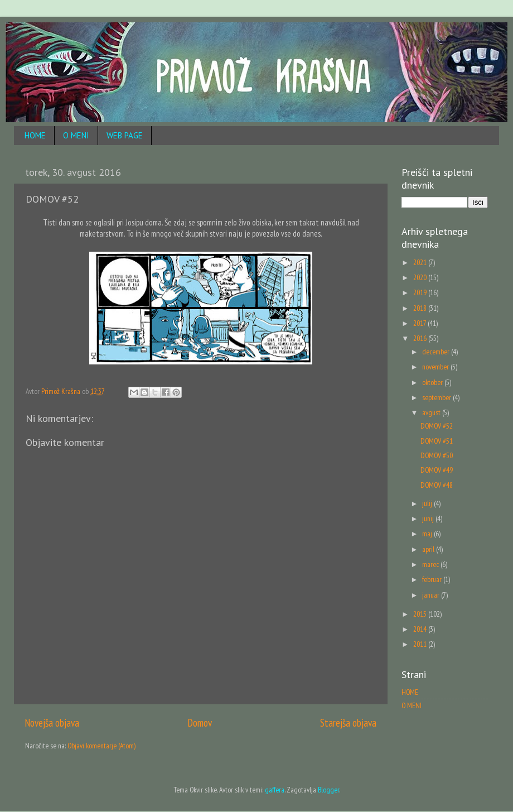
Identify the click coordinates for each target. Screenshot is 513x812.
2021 (421, 262)
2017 (420, 323)
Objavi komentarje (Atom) (101, 746)
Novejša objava (52, 723)
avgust (432, 412)
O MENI (76, 135)
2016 (421, 338)
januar (432, 595)
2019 (421, 292)
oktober (433, 382)
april (429, 549)
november (436, 367)
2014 (421, 629)
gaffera (275, 790)
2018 (421, 308)
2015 (421, 614)
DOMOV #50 (437, 455)
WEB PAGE (125, 135)
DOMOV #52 (437, 426)
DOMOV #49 (437, 470)
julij (428, 503)
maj (428, 534)
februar (433, 579)
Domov (200, 723)
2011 (421, 644)
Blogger (328, 790)
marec (431, 564)
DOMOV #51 (437, 441)
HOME (35, 135)
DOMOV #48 (437, 485)
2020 (421, 277)
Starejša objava (348, 723)
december (437, 352)
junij (429, 518)
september (437, 397)
